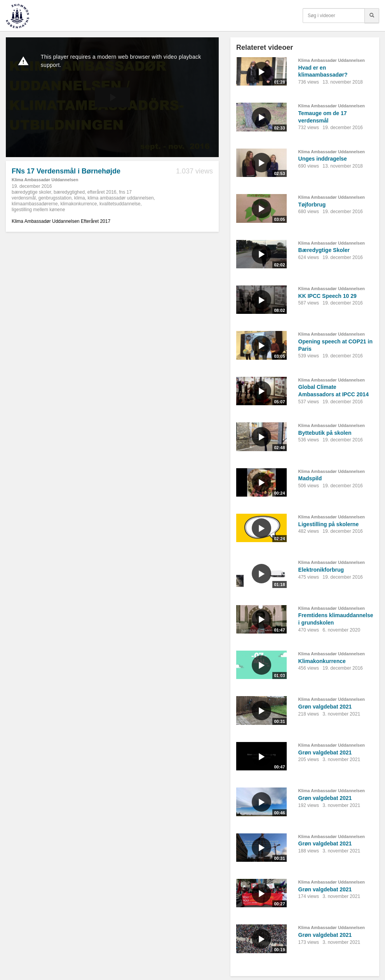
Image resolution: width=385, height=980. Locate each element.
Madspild (310, 478)
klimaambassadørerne (35, 204)
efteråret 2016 (102, 192)
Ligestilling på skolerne (329, 524)
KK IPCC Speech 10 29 (328, 296)
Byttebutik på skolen (325, 433)
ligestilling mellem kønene (38, 210)
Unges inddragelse (323, 159)
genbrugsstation (55, 198)
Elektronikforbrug (321, 570)
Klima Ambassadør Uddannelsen (45, 180)
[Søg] (372, 16)
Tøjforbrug (312, 205)
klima (80, 198)
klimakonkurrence (78, 204)
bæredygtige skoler (31, 192)
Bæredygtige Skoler (324, 250)
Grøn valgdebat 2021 (325, 707)
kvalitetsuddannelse (120, 204)
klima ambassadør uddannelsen (120, 198)
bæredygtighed (69, 192)
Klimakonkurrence (322, 661)
